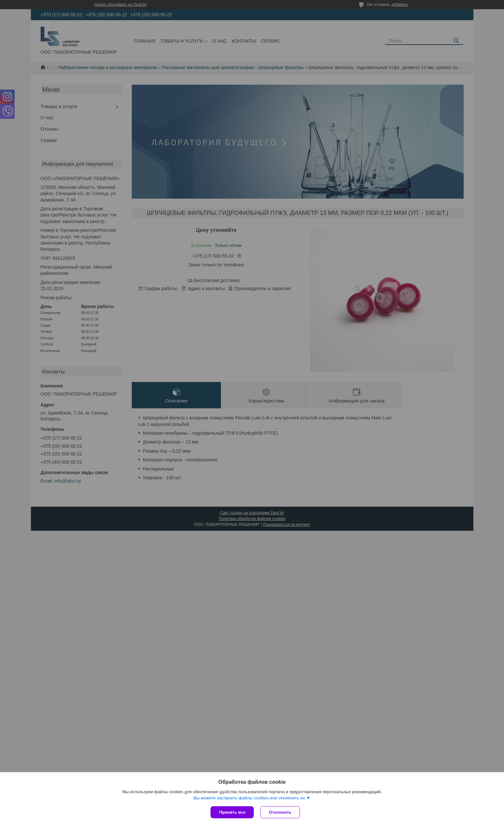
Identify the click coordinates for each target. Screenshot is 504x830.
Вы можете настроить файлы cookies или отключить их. (250, 798)
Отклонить (280, 812)
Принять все (232, 812)
